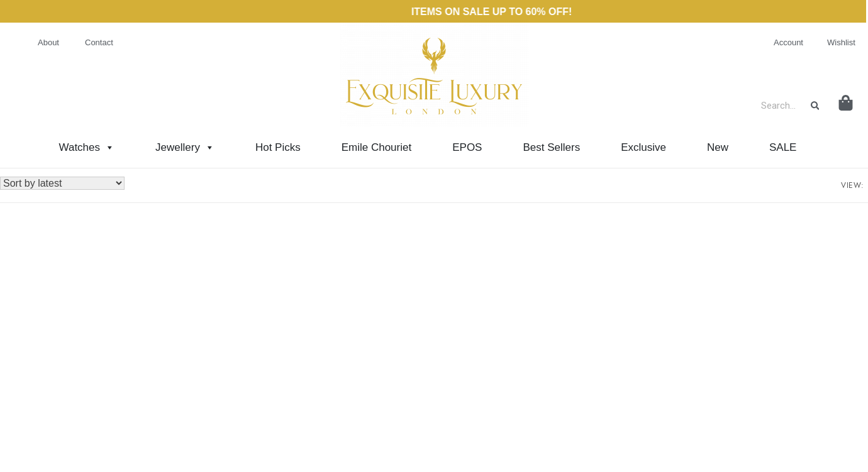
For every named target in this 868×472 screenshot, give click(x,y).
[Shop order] (62, 183)
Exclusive (643, 147)
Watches (87, 147)
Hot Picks (278, 147)
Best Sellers (551, 147)
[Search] (815, 106)
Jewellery (185, 147)
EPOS (467, 147)
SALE (783, 147)
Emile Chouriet (377, 147)
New (718, 147)
